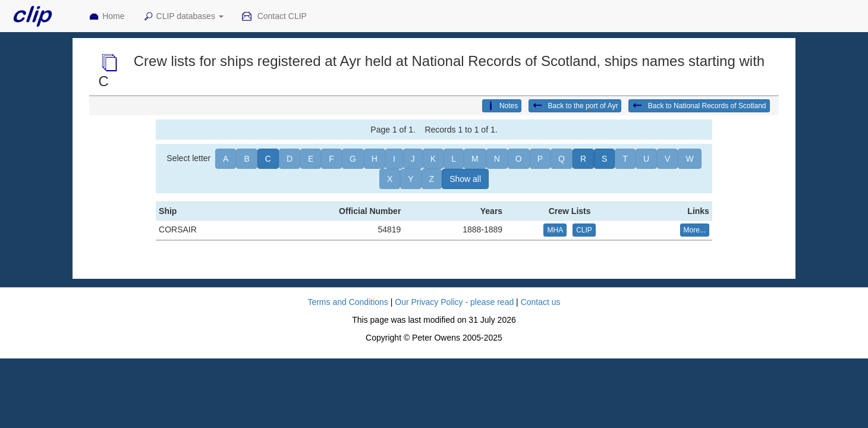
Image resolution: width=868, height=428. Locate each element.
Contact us (541, 302)
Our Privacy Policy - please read (454, 302)
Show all (465, 179)
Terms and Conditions (347, 302)
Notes (502, 106)
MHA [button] (555, 230)
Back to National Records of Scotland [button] (699, 106)
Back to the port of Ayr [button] (575, 106)
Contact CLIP (274, 17)
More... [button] (695, 230)
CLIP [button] (584, 230)
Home (106, 17)
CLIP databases (183, 17)
